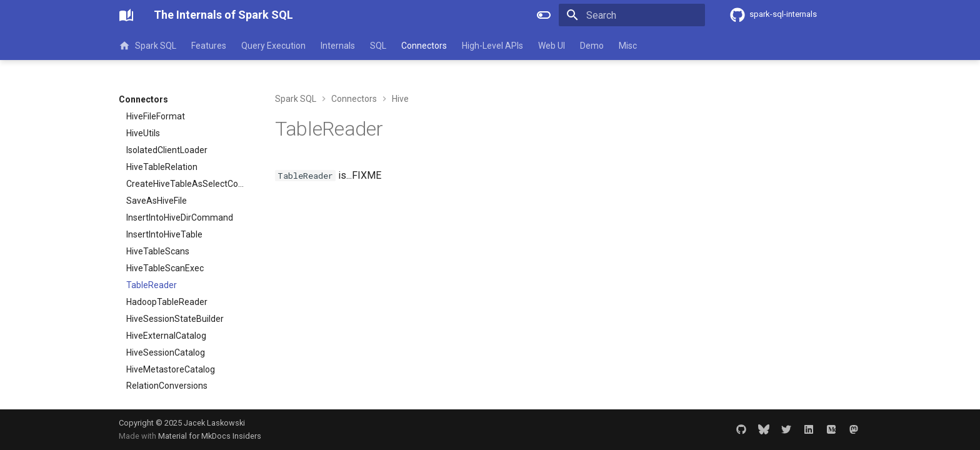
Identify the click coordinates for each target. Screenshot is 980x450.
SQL (378, 46)
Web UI (552, 46)
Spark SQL (147, 46)
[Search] (632, 15)
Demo (592, 46)
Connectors (424, 46)
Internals (338, 46)
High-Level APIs (492, 46)
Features (209, 46)
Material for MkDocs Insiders (210, 436)
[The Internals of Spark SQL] (126, 15)
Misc (628, 46)
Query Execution (273, 46)
